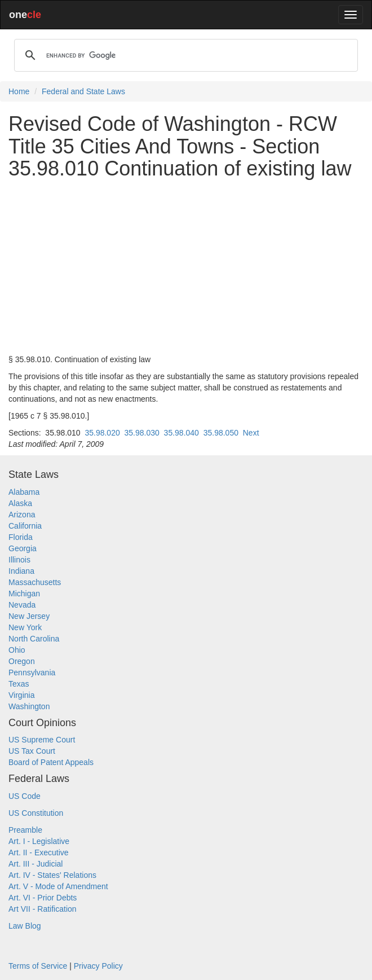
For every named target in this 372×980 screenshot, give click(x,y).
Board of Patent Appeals (51, 762)
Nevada (22, 605)
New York (25, 627)
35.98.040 (181, 433)
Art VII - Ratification (43, 909)
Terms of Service (38, 966)
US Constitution (36, 813)
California (25, 526)
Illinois (19, 560)
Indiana (21, 571)
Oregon (22, 661)
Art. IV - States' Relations (52, 875)
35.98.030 (142, 433)
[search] (184, 55)
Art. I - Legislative (39, 841)
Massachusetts (35, 582)
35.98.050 (221, 433)
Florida (21, 537)
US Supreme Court (42, 740)
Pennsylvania (32, 673)
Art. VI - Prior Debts (43, 898)
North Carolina (34, 639)
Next (251, 433)
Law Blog (25, 926)
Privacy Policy (98, 966)
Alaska (20, 503)
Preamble (25, 830)
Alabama (24, 492)
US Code (25, 796)
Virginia (21, 695)
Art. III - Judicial (36, 864)
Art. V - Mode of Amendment (58, 886)
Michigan (24, 594)
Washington (29, 706)
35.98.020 (102, 433)
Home (19, 91)
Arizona (22, 515)
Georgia (23, 548)
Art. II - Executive (39, 852)
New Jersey (29, 616)
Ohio (17, 650)
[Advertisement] (186, 267)
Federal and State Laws (83, 91)
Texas (19, 684)
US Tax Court (32, 751)
